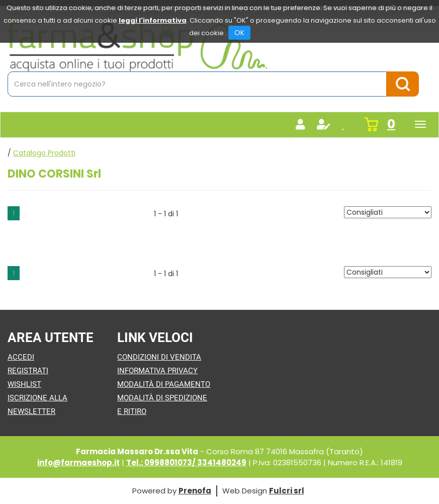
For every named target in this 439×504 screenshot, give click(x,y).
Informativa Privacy (157, 371)
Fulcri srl (287, 491)
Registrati (28, 371)
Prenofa (195, 491)
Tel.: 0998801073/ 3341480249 (186, 463)
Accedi (21, 357)
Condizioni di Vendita (159, 357)
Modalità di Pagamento (164, 384)
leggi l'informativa (153, 20)
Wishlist (24, 384)
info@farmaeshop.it (78, 463)
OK (239, 33)
